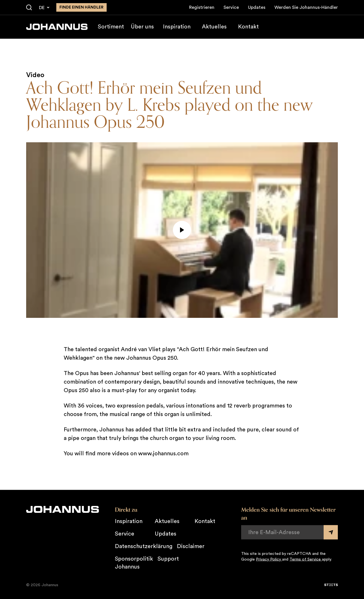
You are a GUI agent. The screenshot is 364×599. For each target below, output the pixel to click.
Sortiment (111, 27)
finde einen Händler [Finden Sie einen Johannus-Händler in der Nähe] (81, 7)
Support (168, 559)
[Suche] (29, 8)
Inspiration (177, 27)
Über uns (142, 27)
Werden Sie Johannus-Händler (306, 7)
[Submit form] (331, 532)
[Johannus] (57, 27)
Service (231, 7)
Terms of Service (306, 559)
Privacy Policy (269, 559)
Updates (257, 7)
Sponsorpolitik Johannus (134, 563)
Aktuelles (214, 27)
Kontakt (248, 27)
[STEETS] (331, 585)
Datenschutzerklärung (144, 546)
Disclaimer (191, 546)
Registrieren (202, 7)
